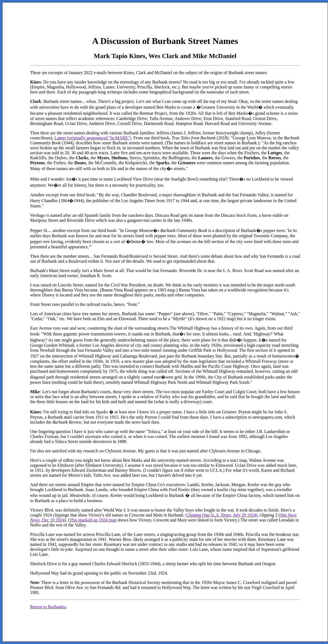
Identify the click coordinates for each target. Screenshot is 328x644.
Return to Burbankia (48, 607)
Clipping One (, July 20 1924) (221, 515)
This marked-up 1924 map (93, 520)
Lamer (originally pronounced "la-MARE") (93, 138)
